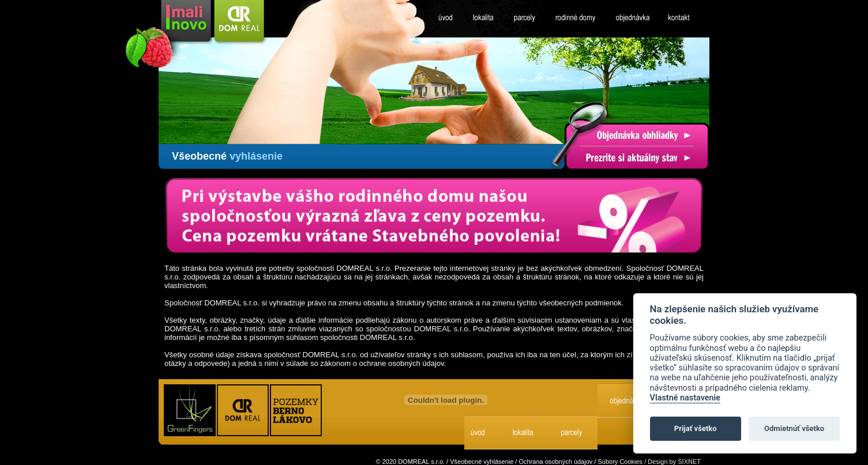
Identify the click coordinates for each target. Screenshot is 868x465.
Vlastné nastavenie (685, 398)
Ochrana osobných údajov (555, 462)
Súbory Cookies (620, 462)
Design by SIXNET (674, 462)
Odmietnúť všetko (794, 428)
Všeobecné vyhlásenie (482, 462)
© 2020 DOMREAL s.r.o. (410, 462)
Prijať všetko (696, 428)
